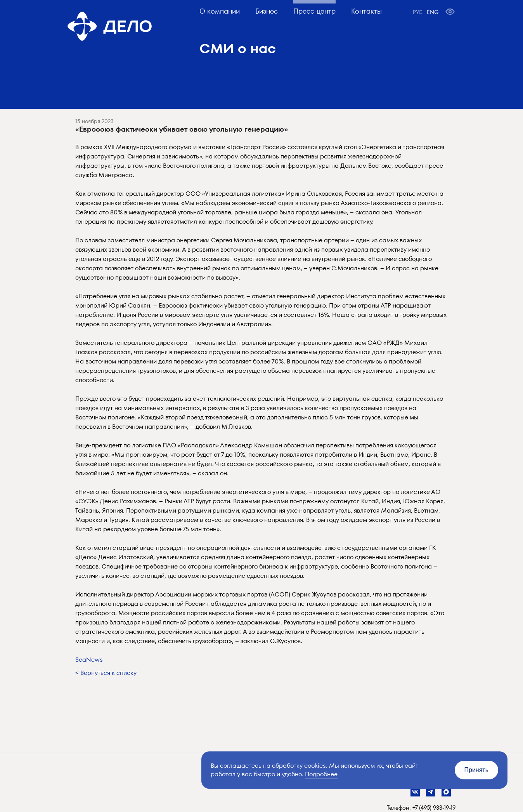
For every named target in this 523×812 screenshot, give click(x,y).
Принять (477, 770)
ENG (433, 12)
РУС (418, 12)
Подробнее (321, 774)
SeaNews (89, 660)
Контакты (366, 11)
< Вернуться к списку (106, 673)
